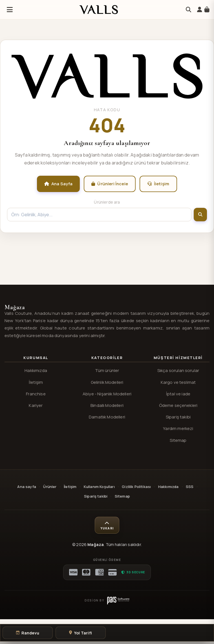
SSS (190, 487)
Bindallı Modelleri (107, 405)
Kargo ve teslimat (178, 382)
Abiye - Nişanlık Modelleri (107, 394)
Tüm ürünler (107, 370)
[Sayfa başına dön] (107, 525)
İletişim (158, 184)
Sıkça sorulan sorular (178, 370)
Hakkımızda (36, 370)
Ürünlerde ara (107, 202)
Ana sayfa (27, 487)
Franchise (36, 394)
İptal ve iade (178, 394)
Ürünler (50, 487)
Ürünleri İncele (110, 184)
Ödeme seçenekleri (178, 405)
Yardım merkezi (178, 428)
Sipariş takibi (178, 417)
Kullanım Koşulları (99, 487)
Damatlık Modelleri (107, 417)
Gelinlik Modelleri (107, 382)
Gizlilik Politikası (136, 487)
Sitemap (178, 440)
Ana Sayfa (59, 184)
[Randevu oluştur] (28, 633)
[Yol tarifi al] (81, 633)
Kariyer (36, 405)
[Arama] (189, 10)
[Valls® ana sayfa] (107, 97)
